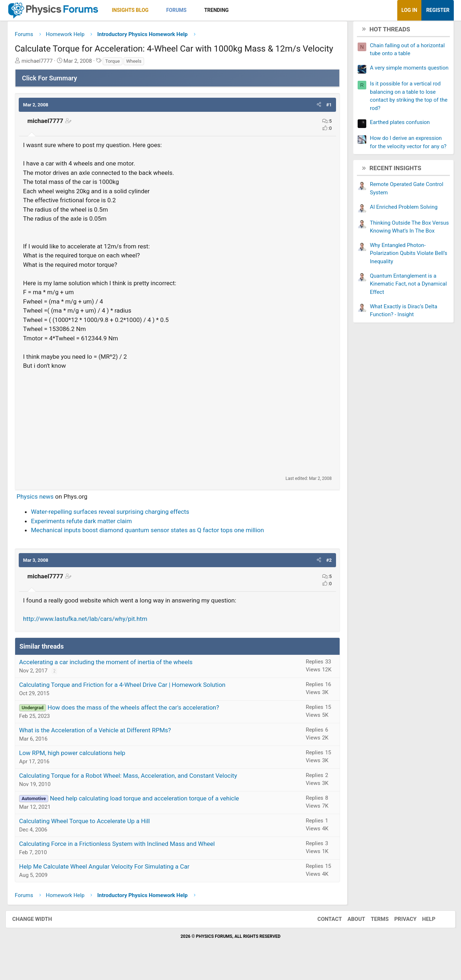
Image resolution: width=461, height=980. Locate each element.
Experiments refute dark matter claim (87, 537)
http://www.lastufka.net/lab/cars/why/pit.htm (91, 635)
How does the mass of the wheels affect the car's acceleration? (139, 723)
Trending (222, 10)
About (349, 935)
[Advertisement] (177, 438)
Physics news (41, 512)
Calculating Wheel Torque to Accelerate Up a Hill (90, 836)
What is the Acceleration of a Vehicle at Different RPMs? (100, 746)
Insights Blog (136, 10)
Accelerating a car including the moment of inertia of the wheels (111, 677)
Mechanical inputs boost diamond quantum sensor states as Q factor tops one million (153, 546)
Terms (372, 935)
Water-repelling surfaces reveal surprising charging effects (115, 527)
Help (422, 935)
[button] (160, 10)
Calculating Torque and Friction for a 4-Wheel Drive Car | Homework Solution (128, 700)
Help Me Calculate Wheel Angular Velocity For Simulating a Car (110, 882)
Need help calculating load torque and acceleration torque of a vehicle (150, 814)
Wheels (139, 77)
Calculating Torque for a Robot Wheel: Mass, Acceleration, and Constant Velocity (133, 791)
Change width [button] (39, 935)
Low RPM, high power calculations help (78, 768)
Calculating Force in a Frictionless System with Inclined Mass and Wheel (122, 859)
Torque (118, 77)
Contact (322, 935)
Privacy (398, 935)
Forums (182, 10)
